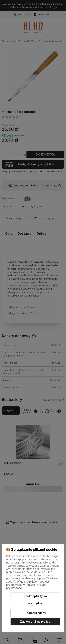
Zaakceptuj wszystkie (35, 622)
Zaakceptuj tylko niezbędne (35, 600)
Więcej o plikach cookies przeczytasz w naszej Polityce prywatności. (28, 585)
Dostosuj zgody (35, 613)
